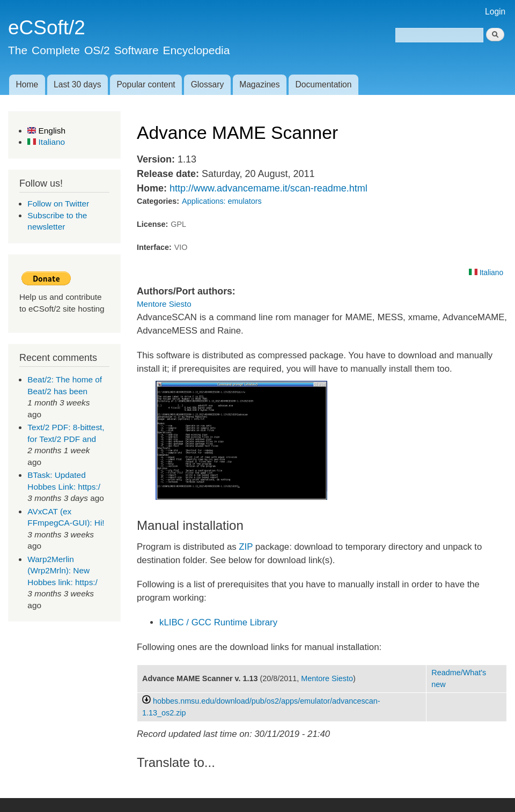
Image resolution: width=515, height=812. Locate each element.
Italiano (46, 142)
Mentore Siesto (164, 304)
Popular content (146, 84)
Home (27, 84)
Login (495, 12)
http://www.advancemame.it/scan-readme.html (268, 188)
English (46, 131)
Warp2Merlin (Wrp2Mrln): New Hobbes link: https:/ (62, 571)
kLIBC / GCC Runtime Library (218, 622)
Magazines (259, 84)
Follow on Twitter (58, 204)
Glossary (208, 84)
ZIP (246, 547)
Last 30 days (77, 84)
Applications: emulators (222, 201)
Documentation (324, 84)
